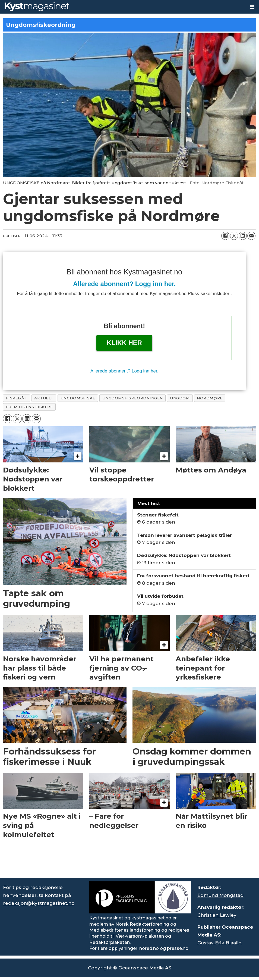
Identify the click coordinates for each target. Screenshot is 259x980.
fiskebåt (17, 398)
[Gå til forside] (37, 7)
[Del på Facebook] (225, 236)
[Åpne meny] (252, 7)
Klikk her (124, 343)
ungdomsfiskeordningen (133, 398)
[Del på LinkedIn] (243, 236)
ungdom (180, 398)
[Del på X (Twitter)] (234, 236)
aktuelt (44, 398)
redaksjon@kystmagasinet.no (39, 903)
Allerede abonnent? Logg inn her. (124, 284)
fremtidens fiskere (29, 407)
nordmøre (210, 398)
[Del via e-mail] (251, 236)
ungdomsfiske (78, 398)
